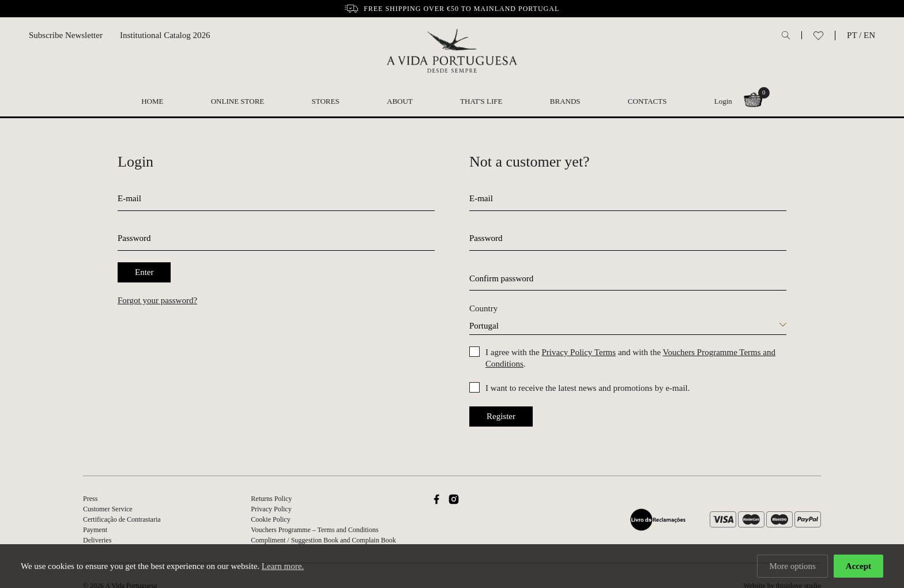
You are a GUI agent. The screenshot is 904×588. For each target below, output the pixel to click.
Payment (95, 530)
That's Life (481, 101)
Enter (144, 272)
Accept (858, 566)
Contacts (647, 101)
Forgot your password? (157, 300)
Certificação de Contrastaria (122, 519)
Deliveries (97, 540)
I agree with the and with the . (630, 358)
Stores (326, 101)
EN (869, 35)
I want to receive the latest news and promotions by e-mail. (587, 388)
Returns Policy (271, 499)
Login (723, 101)
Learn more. (283, 566)
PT (852, 35)
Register (501, 416)
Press (90, 499)
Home (152, 101)
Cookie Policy (270, 519)
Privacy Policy (271, 509)
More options (792, 566)
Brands (565, 101)
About (400, 101)
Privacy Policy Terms (579, 352)
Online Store (238, 101)
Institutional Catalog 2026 (165, 35)
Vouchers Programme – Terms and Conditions (314, 530)
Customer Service (108, 509)
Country (483, 308)
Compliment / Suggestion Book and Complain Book (323, 540)
